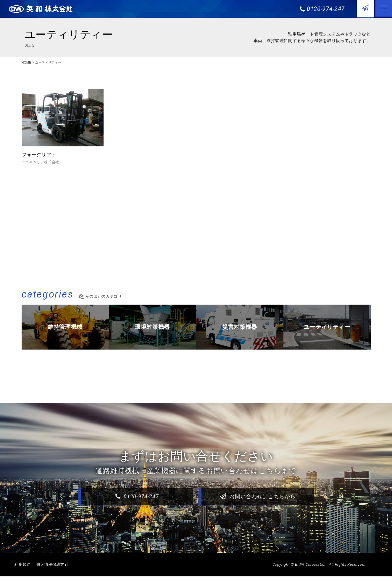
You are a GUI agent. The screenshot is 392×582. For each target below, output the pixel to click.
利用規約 (23, 570)
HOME (26, 62)
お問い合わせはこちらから (258, 502)
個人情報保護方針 (53, 570)
